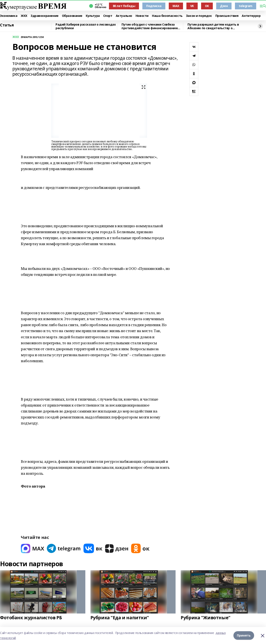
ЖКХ (24, 16)
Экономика (9, 16)
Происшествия (227, 16)
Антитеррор (251, 16)
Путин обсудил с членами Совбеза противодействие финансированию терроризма (150, 26)
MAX (176, 6)
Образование (72, 16)
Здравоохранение (45, 16)
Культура (93, 16)
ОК (207, 6)
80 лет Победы (124, 6)
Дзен (224, 6)
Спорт (108, 16)
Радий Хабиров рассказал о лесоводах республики (86, 26)
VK (192, 6)
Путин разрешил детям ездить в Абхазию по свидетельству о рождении (213, 26)
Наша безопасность (167, 16)
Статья (7, 25)
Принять (244, 635)
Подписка (154, 6)
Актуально (124, 16)
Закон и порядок (199, 16)
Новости (142, 16)
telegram (246, 6)
